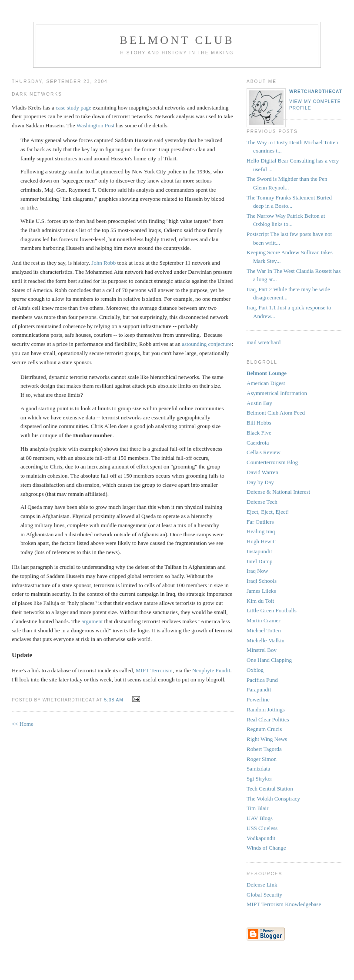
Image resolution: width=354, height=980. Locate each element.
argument (92, 621)
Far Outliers (260, 522)
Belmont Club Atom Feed (276, 413)
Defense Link (262, 885)
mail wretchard (264, 342)
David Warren (262, 472)
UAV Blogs (260, 818)
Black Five (259, 433)
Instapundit (259, 551)
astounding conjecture (207, 344)
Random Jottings (266, 709)
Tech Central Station (270, 789)
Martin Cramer (264, 620)
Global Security (264, 895)
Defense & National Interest (278, 492)
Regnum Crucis (264, 729)
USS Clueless (262, 828)
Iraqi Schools (262, 581)
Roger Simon (262, 759)
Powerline (258, 699)
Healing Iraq (261, 531)
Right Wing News (267, 739)
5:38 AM (114, 700)
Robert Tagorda (264, 749)
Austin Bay (259, 403)
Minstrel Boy (262, 650)
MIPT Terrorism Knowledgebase (284, 904)
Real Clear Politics (268, 719)
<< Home (23, 724)
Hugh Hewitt (261, 541)
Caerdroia (258, 443)
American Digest (266, 383)
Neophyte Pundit (211, 670)
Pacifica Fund (262, 680)
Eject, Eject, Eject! (268, 512)
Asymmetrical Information (277, 393)
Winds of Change (266, 848)
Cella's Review (264, 452)
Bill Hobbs (259, 423)
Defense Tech (262, 502)
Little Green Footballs (272, 610)
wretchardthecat (316, 91)
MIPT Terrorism (154, 670)
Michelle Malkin (265, 640)
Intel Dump (260, 561)
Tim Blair (257, 808)
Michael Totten (264, 630)
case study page (73, 108)
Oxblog (255, 670)
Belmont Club (177, 40)
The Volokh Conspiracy (273, 799)
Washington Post (95, 125)
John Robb (104, 263)
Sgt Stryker (259, 779)
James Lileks (261, 591)
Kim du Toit (260, 601)
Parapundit (259, 689)
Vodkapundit (261, 838)
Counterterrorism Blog (272, 462)
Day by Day (260, 482)
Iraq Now (257, 571)
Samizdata (258, 769)
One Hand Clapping (269, 660)
